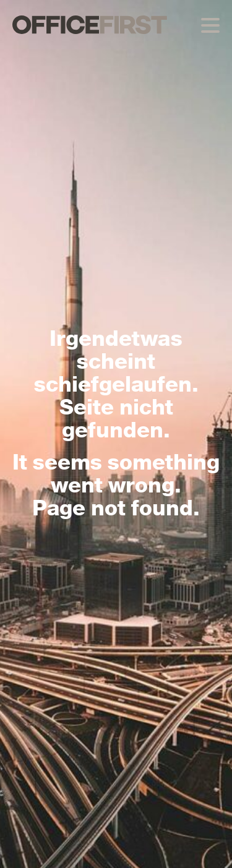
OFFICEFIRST (90, 25)
